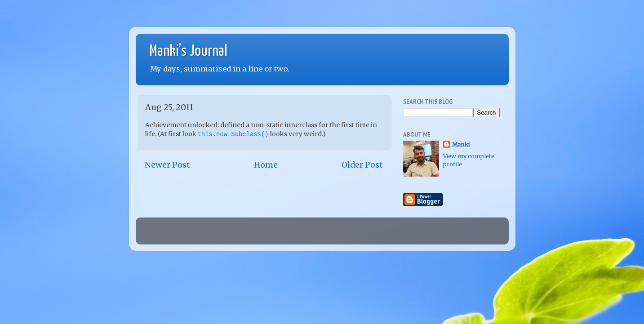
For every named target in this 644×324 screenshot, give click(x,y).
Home (266, 165)
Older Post (362, 165)
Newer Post (167, 165)
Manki (461, 144)
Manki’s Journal (188, 51)
